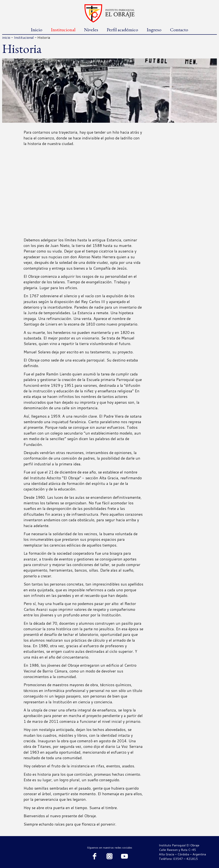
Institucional (63, 30)
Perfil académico (122, 30)
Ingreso (154, 30)
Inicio (37, 30)
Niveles (91, 30)
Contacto (179, 30)
